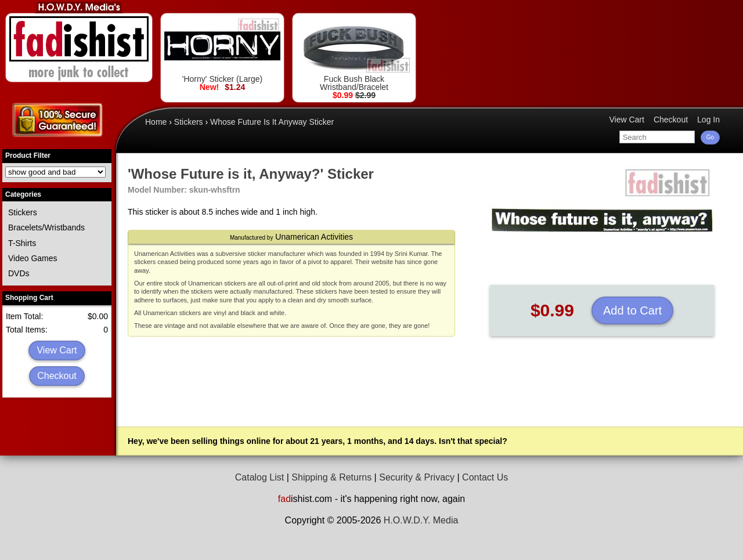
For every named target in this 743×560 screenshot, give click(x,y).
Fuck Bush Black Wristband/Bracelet (354, 54)
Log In (708, 120)
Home (156, 122)
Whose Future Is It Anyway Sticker (272, 122)
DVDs (19, 273)
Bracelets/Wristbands (46, 227)
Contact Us (485, 477)
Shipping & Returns (331, 477)
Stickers (23, 212)
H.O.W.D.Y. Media (421, 520)
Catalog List (260, 477)
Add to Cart (632, 310)
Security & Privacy (417, 477)
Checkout (57, 376)
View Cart (57, 350)
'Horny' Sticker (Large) (222, 50)
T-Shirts (22, 243)
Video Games (33, 258)
